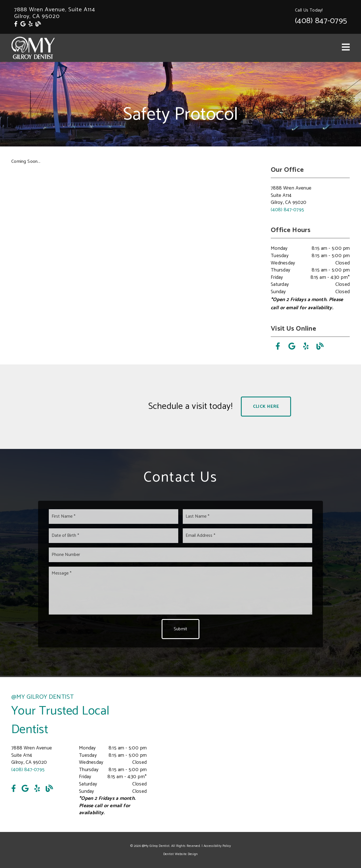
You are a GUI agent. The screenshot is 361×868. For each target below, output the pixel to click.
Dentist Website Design (181, 854)
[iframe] (282, 755)
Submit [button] (181, 629)
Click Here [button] (266, 407)
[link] (16, 24)
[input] (114, 517)
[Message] (180, 591)
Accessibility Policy (217, 846)
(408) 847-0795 (321, 21)
